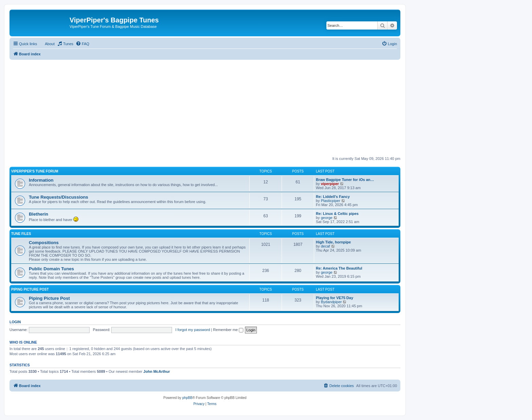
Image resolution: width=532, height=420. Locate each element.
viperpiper (330, 184)
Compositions (44, 243)
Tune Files (21, 234)
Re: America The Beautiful (339, 268)
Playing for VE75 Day (335, 298)
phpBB (187, 398)
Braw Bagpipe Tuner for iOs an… (345, 180)
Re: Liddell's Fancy (333, 197)
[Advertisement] (205, 107)
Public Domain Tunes (51, 269)
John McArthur (157, 371)
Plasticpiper (331, 201)
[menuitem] (65, 44)
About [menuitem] (50, 44)
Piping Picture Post (30, 289)
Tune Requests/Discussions (59, 197)
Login (15, 322)
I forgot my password (193, 330)
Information (41, 180)
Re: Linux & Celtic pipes (337, 214)
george (327, 218)
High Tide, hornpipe (333, 242)
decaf (326, 246)
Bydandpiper (331, 302)
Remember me (228, 330)
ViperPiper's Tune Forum (35, 171)
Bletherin (39, 214)
